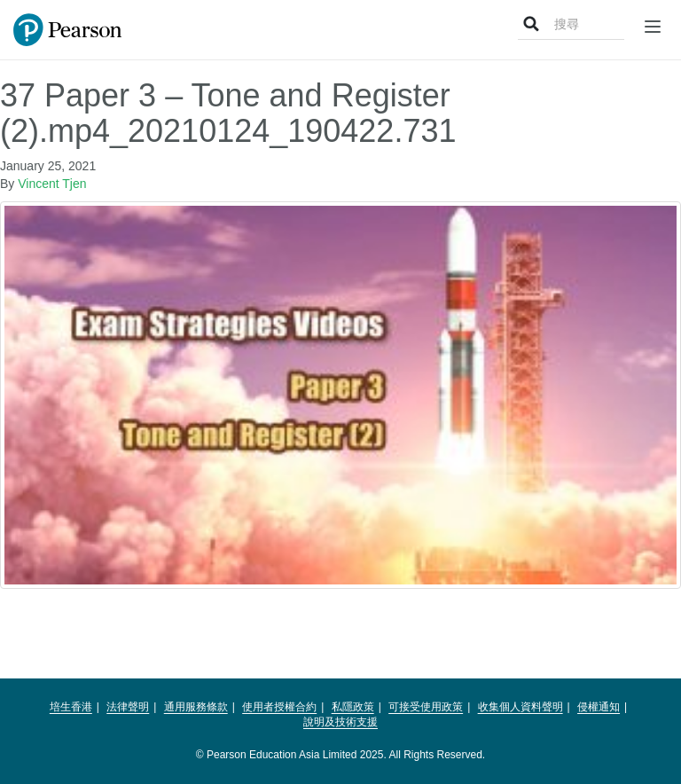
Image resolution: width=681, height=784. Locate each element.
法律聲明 (128, 707)
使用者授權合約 (279, 707)
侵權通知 (599, 707)
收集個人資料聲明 (521, 707)
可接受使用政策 (426, 707)
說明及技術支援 (340, 722)
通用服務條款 (196, 707)
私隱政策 (353, 707)
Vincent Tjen (52, 184)
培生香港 (71, 707)
